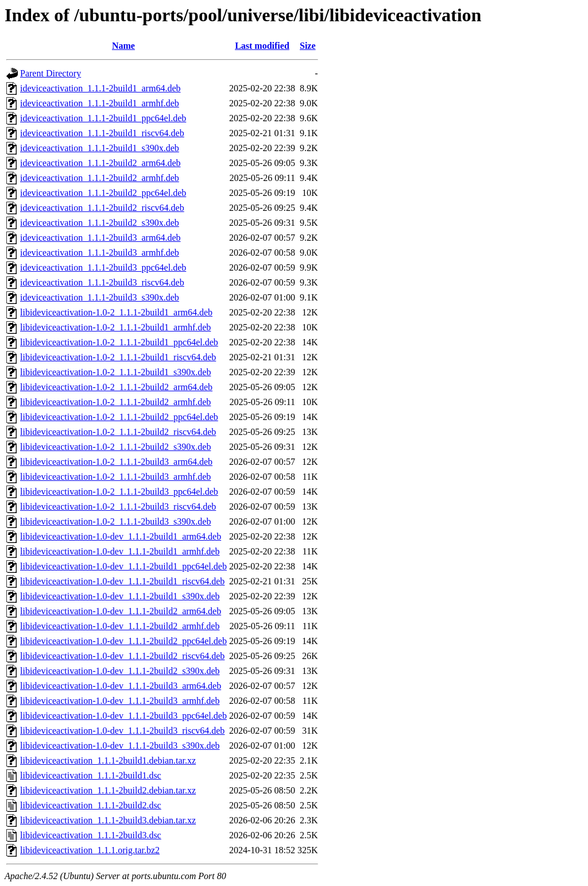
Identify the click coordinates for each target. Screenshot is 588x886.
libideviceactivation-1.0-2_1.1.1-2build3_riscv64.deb (118, 506)
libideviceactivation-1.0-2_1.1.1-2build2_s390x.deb (115, 447)
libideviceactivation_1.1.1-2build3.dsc (91, 835)
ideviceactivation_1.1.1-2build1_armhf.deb (100, 103)
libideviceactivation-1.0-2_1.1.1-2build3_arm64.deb (116, 462)
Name (123, 46)
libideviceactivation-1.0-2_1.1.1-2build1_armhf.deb (115, 327)
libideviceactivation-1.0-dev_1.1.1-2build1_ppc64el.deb (123, 566)
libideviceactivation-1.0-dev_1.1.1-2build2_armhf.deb (120, 626)
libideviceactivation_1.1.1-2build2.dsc (91, 805)
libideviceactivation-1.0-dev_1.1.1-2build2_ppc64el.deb (123, 641)
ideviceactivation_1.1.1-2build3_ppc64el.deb (103, 267)
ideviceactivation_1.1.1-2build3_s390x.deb (100, 297)
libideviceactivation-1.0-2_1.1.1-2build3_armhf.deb (115, 477)
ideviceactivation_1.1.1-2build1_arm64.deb (100, 88)
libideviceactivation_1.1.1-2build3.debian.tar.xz (108, 820)
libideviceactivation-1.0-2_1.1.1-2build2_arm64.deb (116, 387)
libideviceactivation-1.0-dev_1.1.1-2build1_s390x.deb (120, 596)
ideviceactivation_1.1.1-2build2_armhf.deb (100, 178)
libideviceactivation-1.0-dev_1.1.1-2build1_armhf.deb (120, 551)
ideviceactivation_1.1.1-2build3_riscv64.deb (102, 282)
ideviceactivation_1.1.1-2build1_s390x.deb (100, 148)
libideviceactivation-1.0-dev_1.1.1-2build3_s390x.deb (120, 746)
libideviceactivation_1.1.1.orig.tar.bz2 (90, 850)
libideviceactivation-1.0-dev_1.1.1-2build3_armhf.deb (120, 701)
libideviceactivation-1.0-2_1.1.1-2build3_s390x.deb (115, 521)
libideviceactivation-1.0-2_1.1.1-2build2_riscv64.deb (118, 432)
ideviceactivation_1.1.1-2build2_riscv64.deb (102, 208)
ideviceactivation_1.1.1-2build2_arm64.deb (100, 163)
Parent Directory (51, 73)
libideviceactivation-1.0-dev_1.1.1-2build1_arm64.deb (121, 536)
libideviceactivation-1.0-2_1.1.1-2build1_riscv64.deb (118, 357)
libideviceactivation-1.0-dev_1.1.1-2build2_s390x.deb (120, 671)
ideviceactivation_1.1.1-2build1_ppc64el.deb (103, 118)
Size (308, 46)
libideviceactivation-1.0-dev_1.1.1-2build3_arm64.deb (121, 686)
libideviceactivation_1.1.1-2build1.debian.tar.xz (108, 760)
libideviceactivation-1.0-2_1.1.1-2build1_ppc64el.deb (119, 342)
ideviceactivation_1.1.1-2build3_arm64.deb (100, 238)
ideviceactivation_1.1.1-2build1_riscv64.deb (102, 133)
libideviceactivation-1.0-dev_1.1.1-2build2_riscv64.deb (122, 656)
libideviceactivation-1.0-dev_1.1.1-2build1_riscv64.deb (122, 581)
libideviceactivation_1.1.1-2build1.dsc (91, 775)
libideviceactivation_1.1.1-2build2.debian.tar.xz (108, 790)
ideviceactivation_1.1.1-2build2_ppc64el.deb (103, 193)
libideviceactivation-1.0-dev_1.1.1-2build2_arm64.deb (121, 611)
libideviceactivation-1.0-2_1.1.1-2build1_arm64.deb (116, 312)
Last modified (262, 46)
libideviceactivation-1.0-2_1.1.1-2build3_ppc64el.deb (119, 492)
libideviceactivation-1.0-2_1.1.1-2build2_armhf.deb (115, 402)
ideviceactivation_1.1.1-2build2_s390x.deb (100, 223)
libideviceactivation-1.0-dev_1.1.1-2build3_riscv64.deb (122, 731)
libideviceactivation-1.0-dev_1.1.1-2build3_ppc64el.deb (123, 716)
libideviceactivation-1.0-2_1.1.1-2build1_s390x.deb (115, 372)
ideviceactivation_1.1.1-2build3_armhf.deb (100, 253)
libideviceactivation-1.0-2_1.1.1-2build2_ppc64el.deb (119, 417)
